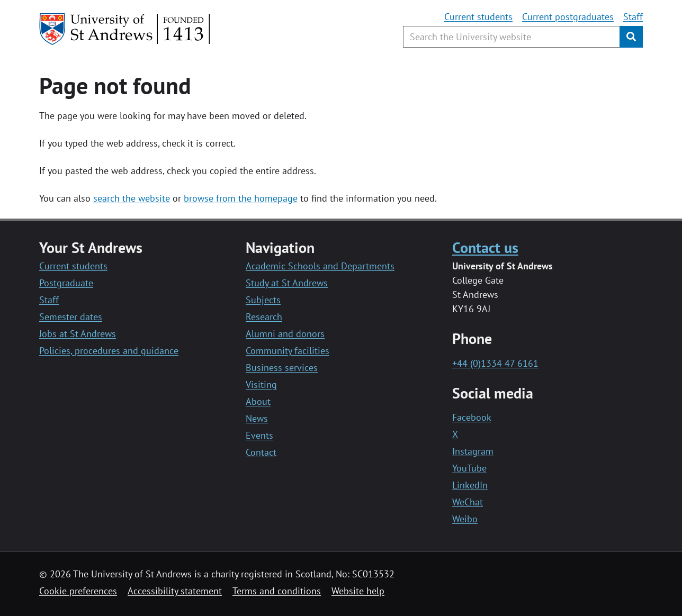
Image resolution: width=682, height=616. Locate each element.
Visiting (261, 384)
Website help (358, 591)
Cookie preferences (78, 591)
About (258, 401)
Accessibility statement (175, 591)
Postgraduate (66, 283)
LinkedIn (470, 485)
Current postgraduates (568, 17)
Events (259, 435)
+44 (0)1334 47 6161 (495, 363)
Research (264, 317)
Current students (478, 17)
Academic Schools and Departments (320, 266)
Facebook (472, 417)
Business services (282, 368)
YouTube (469, 468)
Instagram (473, 451)
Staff (633, 17)
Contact (261, 452)
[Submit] (631, 37)
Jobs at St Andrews (78, 334)
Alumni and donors (285, 334)
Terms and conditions (277, 591)
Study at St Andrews (287, 283)
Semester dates (71, 317)
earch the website (134, 198)
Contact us (485, 247)
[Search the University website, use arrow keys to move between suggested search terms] (511, 37)
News (257, 418)
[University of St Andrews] (125, 29)
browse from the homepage (241, 198)
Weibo (465, 519)
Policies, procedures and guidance (109, 351)
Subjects (263, 300)
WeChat (468, 502)
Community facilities (288, 351)
